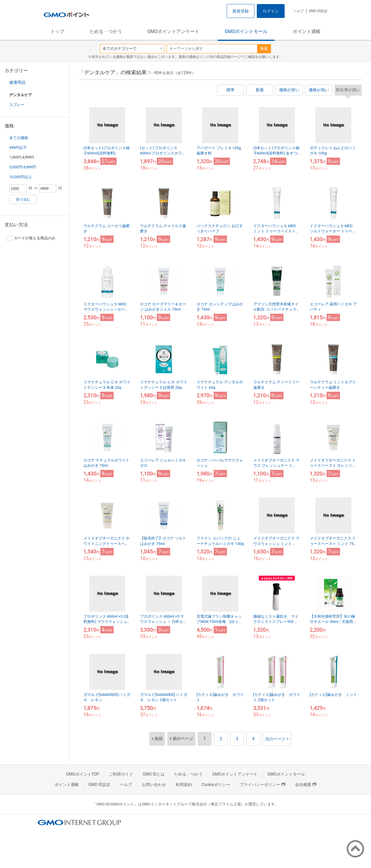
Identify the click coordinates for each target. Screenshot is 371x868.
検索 (264, 49)
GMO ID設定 (318, 11)
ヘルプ (299, 11)
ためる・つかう (106, 31)
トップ (57, 31)
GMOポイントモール (246, 31)
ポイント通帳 (307, 31)
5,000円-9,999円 (23, 167)
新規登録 (241, 11)
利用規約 (184, 785)
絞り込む (23, 199)
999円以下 (18, 148)
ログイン (271, 11)
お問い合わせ (154, 785)
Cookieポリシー (216, 785)
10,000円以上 (21, 177)
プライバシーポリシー (263, 785)
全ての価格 (19, 138)
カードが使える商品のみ (31, 238)
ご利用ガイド (121, 774)
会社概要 (306, 785)
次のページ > (277, 739)
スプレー (17, 105)
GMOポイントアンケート (173, 31)
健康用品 (17, 82)
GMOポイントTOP (83, 774)
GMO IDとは (154, 774)
